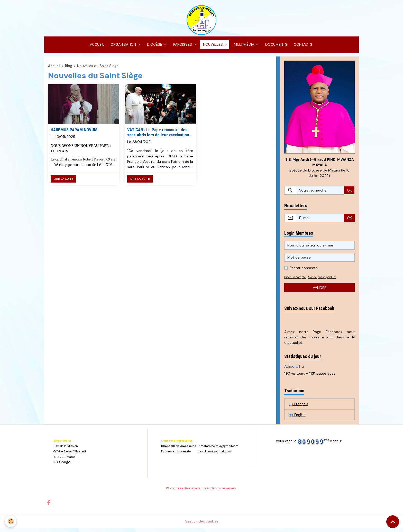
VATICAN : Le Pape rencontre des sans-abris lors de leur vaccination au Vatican (158, 135)
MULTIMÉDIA (244, 48)
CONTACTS (303, 48)
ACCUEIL (97, 48)
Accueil (54, 69)
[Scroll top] (393, 522)
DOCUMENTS (276, 48)
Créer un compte (296, 281)
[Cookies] (11, 521)
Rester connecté (304, 272)
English (297, 419)
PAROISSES (183, 48)
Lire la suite (63, 182)
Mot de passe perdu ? (326, 281)
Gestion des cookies (202, 525)
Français (299, 408)
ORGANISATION (123, 48)
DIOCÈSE (155, 48)
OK (349, 194)
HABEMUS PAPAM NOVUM (74, 133)
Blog (69, 69)
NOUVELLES (213, 48)
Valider (320, 291)
